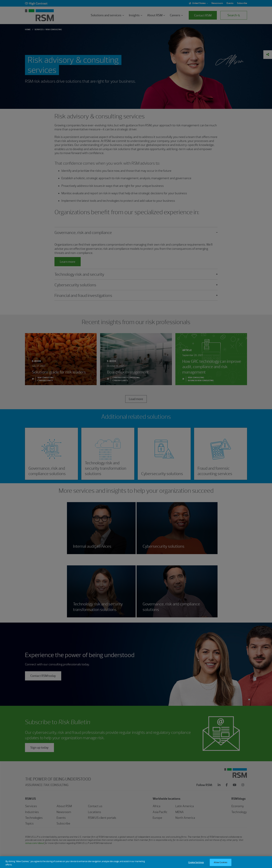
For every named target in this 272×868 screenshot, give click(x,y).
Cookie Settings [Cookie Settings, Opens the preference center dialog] (196, 864)
